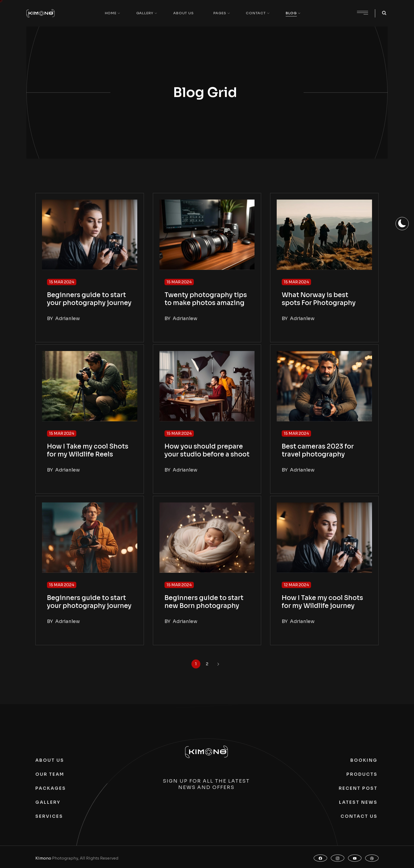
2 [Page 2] (207, 664)
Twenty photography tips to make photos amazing (206, 299)
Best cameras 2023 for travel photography (318, 450)
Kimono (43, 858)
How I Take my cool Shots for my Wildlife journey (322, 602)
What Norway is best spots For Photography (319, 299)
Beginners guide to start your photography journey (89, 299)
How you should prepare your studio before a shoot (207, 450)
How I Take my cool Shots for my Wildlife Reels (88, 450)
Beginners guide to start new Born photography (204, 602)
